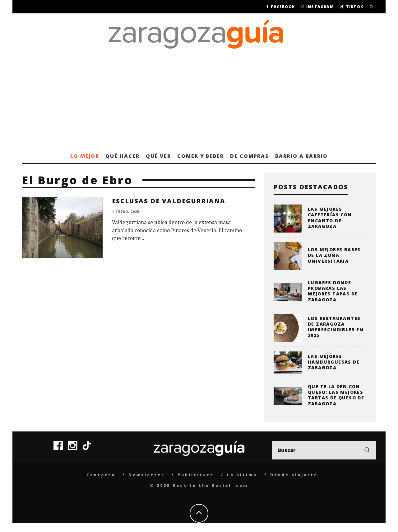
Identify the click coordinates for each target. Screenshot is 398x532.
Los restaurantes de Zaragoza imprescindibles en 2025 (336, 327)
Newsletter (146, 475)
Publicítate (196, 475)
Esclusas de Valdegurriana (169, 201)
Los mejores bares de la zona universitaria (334, 255)
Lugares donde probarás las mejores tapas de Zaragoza (333, 291)
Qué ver (158, 156)
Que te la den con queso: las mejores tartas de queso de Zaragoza (336, 395)
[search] (367, 450)
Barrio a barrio (301, 156)
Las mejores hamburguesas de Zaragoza (334, 362)
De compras (250, 156)
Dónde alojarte (294, 475)
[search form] (324, 450)
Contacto (101, 475)
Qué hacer (122, 156)
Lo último (242, 475)
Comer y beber (201, 156)
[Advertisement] (199, 102)
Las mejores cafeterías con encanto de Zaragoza (330, 218)
